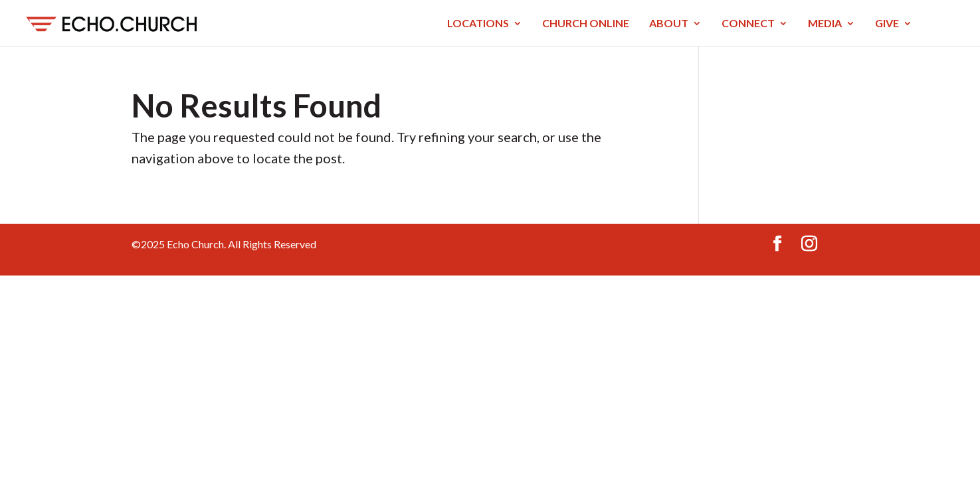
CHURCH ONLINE (586, 24)
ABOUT (669, 24)
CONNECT (748, 24)
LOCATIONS (478, 24)
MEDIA (825, 24)
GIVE (887, 24)
